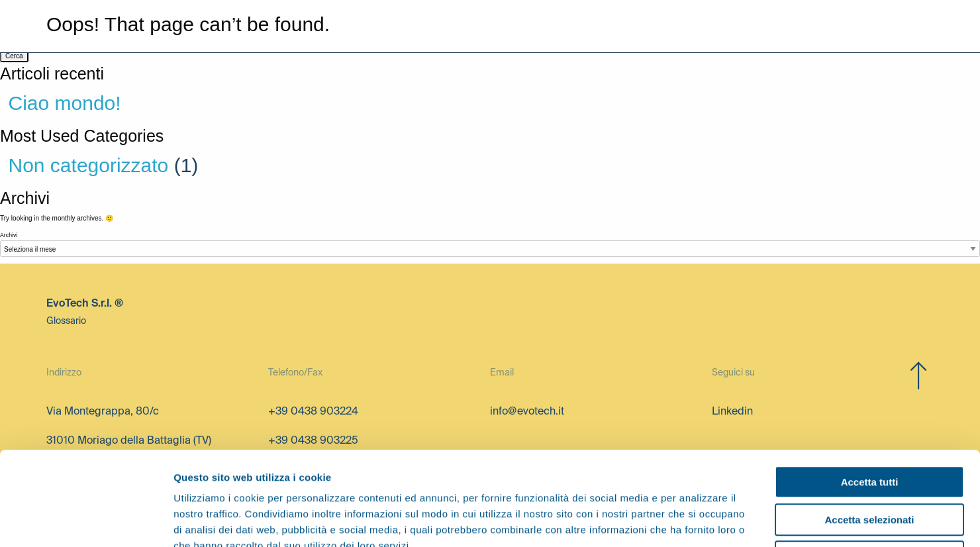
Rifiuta (870, 463)
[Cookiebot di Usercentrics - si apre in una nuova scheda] (86, 521)
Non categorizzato (89, 165)
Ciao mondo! (65, 103)
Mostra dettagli (697, 521)
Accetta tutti (870, 388)
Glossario (66, 321)
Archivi (9, 235)
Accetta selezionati (869, 426)
